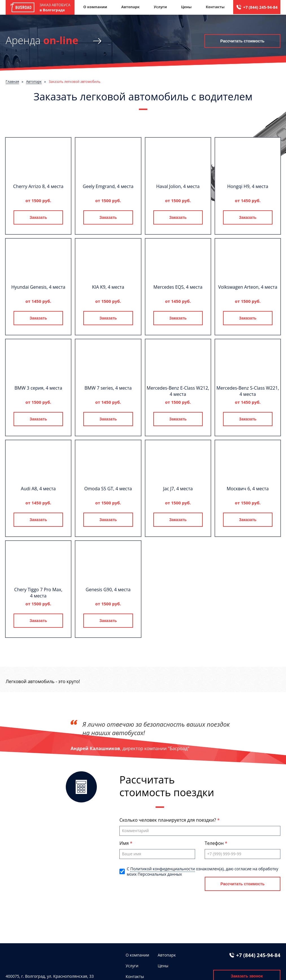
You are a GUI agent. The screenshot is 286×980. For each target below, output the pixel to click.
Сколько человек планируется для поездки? (168, 820)
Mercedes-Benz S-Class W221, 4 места (248, 391)
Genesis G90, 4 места (108, 590)
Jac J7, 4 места (178, 489)
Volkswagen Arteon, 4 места (248, 287)
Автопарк (130, 7)
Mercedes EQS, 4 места (178, 287)
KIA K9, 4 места (108, 287)
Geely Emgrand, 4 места (108, 186)
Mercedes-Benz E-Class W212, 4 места (178, 391)
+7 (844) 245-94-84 (260, 7)
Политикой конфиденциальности (162, 869)
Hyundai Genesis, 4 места (38, 287)
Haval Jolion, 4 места (178, 186)
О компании (95, 7)
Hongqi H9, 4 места (248, 186)
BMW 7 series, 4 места (108, 388)
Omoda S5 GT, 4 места (108, 489)
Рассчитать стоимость (242, 41)
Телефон (215, 843)
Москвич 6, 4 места (248, 489)
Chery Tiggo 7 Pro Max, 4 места (38, 593)
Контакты (215, 7)
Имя (125, 843)
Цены (186, 7)
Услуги (160, 7)
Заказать (38, 217)
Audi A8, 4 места (38, 489)
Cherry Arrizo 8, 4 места (38, 186)
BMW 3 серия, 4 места (38, 388)
